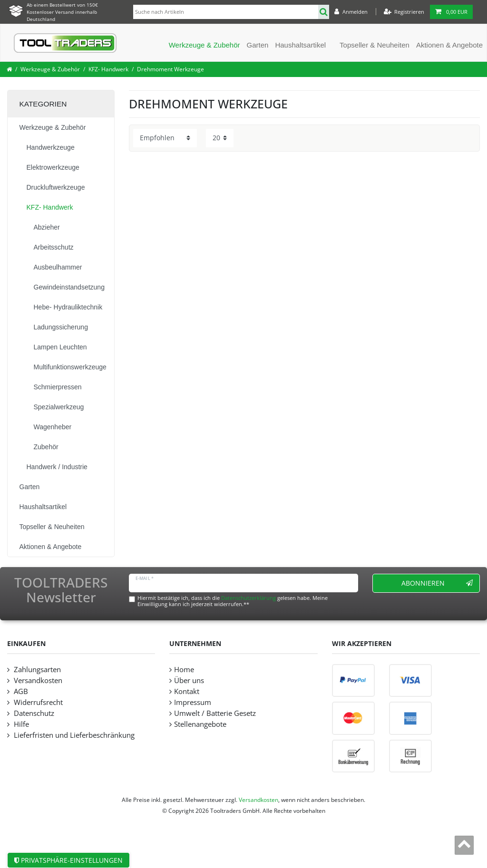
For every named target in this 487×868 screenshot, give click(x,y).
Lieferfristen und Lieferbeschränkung (73, 735)
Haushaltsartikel (300, 45)
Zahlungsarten (36, 670)
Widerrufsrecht (37, 702)
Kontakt (187, 691)
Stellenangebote (200, 724)
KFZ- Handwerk (108, 69)
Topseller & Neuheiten (375, 45)
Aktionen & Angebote (449, 45)
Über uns (189, 680)
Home (184, 670)
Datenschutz (33, 713)
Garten (258, 45)
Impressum (193, 702)
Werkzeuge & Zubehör (205, 45)
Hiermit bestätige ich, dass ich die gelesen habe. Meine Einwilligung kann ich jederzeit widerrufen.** (233, 601)
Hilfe (20, 724)
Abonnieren (437, 583)
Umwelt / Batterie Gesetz (215, 713)
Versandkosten (37, 680)
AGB (20, 691)
